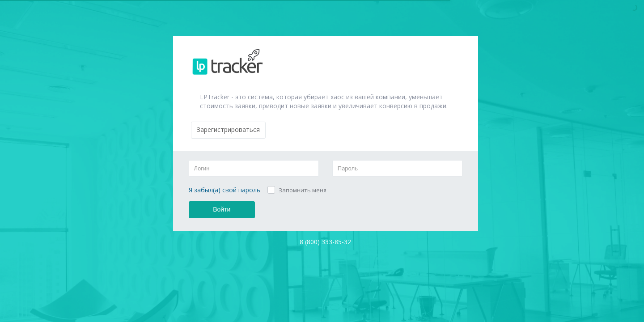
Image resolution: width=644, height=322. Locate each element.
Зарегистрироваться (228, 129)
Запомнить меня (303, 190)
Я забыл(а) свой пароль (225, 190)
